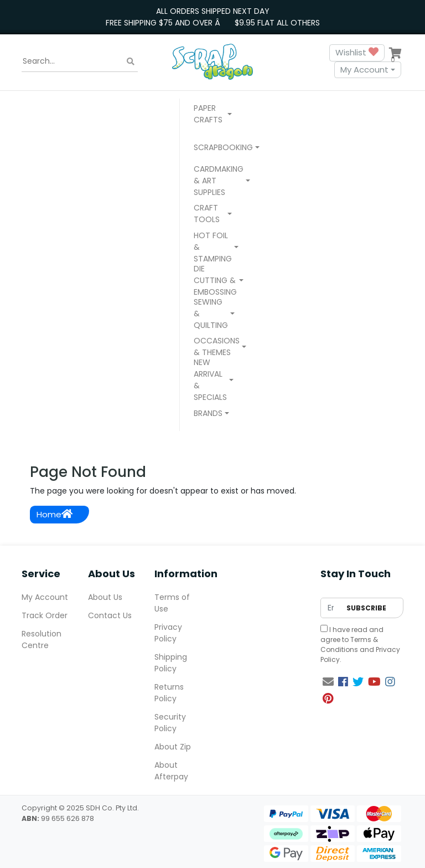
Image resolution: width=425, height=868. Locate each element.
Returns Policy (169, 693)
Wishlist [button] (357, 53)
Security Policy (170, 723)
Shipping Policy (171, 663)
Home (55, 514)
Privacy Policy (168, 633)
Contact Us (110, 615)
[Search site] (131, 61)
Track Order (45, 615)
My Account (364, 70)
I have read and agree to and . (360, 644)
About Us (105, 597)
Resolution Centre (42, 640)
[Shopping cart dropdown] (395, 53)
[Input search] (80, 61)
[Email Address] (331, 608)
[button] (213, 115)
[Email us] (328, 682)
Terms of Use (172, 603)
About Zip (173, 747)
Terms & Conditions (349, 644)
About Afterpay (171, 771)
